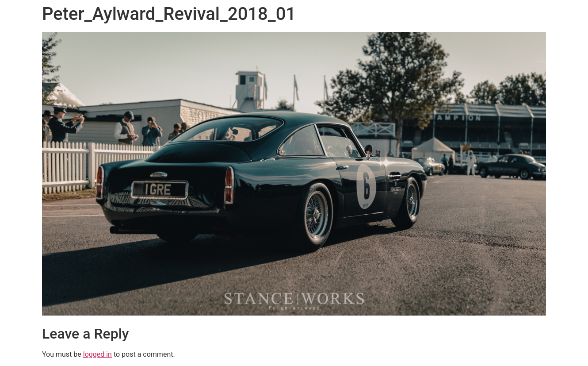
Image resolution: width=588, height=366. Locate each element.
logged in (97, 354)
